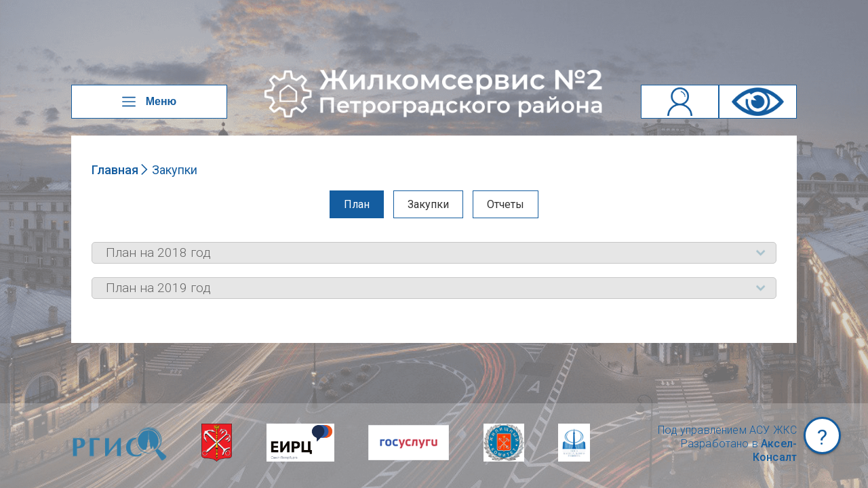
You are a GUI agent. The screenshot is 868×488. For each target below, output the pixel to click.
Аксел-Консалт (775, 450)
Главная (115, 170)
